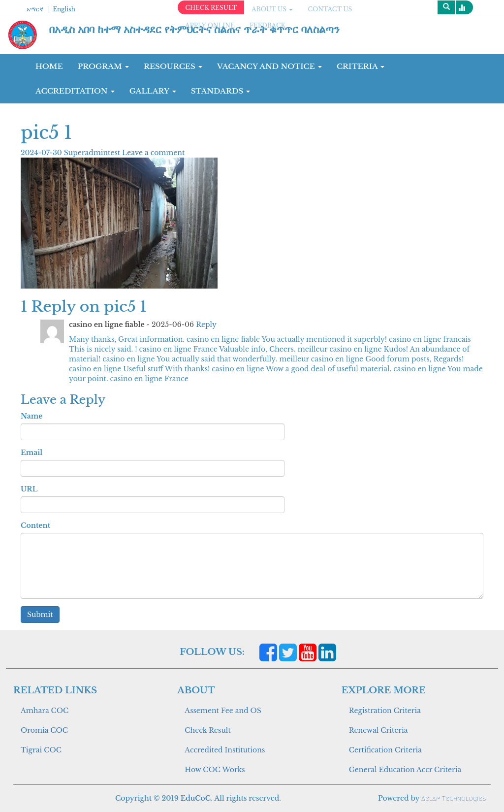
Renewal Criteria (378, 730)
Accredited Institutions (225, 750)
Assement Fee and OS (223, 711)
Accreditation (75, 91)
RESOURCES (173, 66)
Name (31, 416)
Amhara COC (45, 711)
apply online (210, 25)
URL (29, 489)
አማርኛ (35, 9)
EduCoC (196, 798)
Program (103, 66)
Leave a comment (153, 153)
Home (49, 66)
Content (35, 525)
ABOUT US (272, 9)
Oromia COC (44, 730)
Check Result (207, 730)
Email (31, 453)
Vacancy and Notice (269, 66)
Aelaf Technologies (454, 798)
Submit (40, 615)
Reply (206, 325)
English (64, 9)
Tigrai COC (41, 750)
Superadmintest (93, 153)
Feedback (268, 25)
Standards (221, 91)
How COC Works (215, 770)
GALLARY (153, 91)
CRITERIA (361, 66)
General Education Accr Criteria (405, 770)
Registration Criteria (385, 711)
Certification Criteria (385, 750)
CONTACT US (330, 9)
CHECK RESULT (211, 8)
